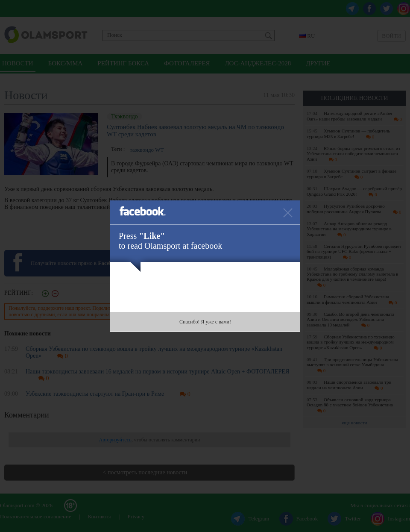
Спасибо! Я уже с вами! (205, 322)
